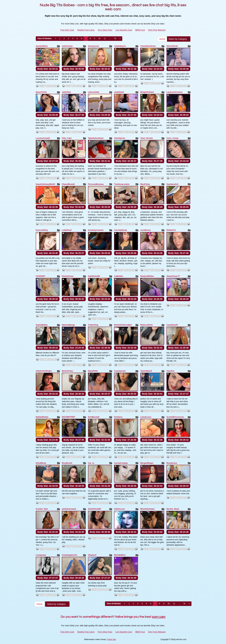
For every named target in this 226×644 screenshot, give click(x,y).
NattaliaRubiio (42, 417)
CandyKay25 (172, 325)
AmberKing (93, 325)
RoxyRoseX (67, 463)
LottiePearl (67, 230)
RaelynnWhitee (147, 276)
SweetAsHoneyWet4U (46, 184)
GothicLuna (119, 509)
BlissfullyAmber (147, 509)
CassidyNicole (121, 230)
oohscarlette (94, 92)
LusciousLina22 (43, 138)
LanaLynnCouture (175, 92)
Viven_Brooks (147, 138)
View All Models (45, 39)
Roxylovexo (172, 463)
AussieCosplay (121, 463)
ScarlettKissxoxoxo (175, 417)
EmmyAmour (68, 276)
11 (105, 39)
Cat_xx (91, 463)
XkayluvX (92, 555)
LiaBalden (119, 276)
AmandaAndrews (148, 46)
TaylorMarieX (146, 371)
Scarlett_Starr (42, 509)
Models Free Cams (86, 30)
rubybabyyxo (120, 46)
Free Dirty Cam (67, 30)
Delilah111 (171, 230)
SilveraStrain (172, 46)
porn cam (159, 617)
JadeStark (66, 92)
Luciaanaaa (41, 555)
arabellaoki (119, 92)
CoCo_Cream (172, 138)
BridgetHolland (147, 92)
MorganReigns (147, 463)
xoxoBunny (145, 230)
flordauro (118, 417)
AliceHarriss (120, 138)
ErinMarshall (94, 417)
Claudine (171, 371)
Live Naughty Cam (124, 30)
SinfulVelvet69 (94, 509)
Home (162, 39)
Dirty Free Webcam (157, 30)
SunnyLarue (93, 46)
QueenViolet (41, 92)
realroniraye (67, 46)
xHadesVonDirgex (44, 371)
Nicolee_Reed (173, 509)
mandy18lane (42, 46)
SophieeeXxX (172, 184)
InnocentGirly (42, 230)
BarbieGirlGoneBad (123, 325)
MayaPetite (93, 371)
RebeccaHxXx (147, 325)
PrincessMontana (96, 184)
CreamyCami (120, 371)
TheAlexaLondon (122, 184)
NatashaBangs (68, 325)
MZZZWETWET (69, 417)
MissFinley (145, 184)
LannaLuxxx (146, 417)
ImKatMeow (41, 463)
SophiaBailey (42, 325)
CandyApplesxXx (70, 555)
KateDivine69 (94, 276)
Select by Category (179, 39)
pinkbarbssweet (69, 509)
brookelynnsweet (96, 230)
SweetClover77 (173, 276)
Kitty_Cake (67, 138)
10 (99, 39)
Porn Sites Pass (105, 30)
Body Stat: (48, 69)
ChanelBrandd (68, 184)
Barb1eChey (67, 371)
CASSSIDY (41, 276)
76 (115, 39)
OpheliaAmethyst (96, 138)
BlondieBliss (120, 555)
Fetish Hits (112, 639)
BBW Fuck (140, 30)
